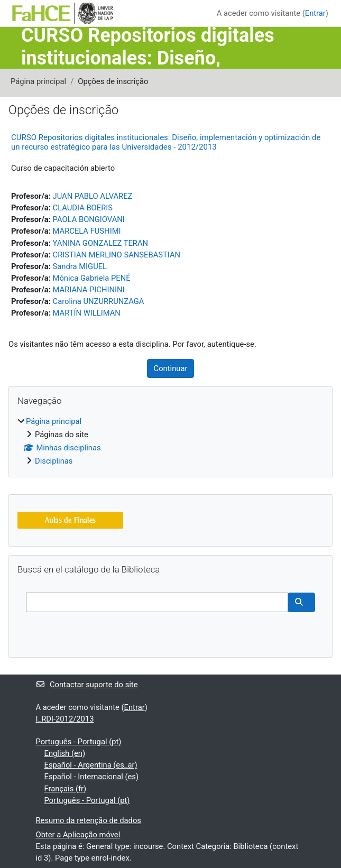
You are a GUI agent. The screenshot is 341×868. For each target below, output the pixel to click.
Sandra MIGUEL (80, 266)
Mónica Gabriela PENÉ (92, 278)
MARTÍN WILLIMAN (87, 313)
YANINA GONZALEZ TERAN (101, 243)
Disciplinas (54, 461)
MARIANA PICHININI (89, 290)
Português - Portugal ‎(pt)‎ (79, 742)
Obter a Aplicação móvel (78, 835)
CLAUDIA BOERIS (83, 208)
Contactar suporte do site (87, 685)
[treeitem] (170, 441)
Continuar (171, 368)
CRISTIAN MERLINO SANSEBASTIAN (117, 255)
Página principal (38, 81)
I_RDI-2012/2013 (65, 719)
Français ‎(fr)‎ (66, 789)
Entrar (315, 13)
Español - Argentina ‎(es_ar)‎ (91, 765)
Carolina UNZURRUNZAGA (99, 301)
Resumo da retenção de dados (89, 820)
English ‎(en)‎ (65, 753)
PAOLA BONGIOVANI (89, 219)
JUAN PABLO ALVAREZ (93, 196)
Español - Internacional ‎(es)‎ (92, 777)
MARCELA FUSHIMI (87, 231)
